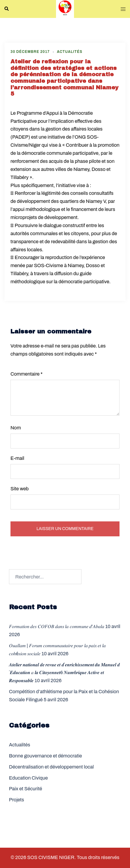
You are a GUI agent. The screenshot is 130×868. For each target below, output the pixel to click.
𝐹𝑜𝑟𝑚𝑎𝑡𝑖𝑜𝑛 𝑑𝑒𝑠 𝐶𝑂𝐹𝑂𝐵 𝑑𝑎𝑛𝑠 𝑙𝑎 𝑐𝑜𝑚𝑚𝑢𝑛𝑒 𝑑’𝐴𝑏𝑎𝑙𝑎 (57, 626)
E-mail (17, 458)
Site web (20, 489)
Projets (16, 800)
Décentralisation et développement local (51, 767)
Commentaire (27, 374)
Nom (16, 428)
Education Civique (28, 778)
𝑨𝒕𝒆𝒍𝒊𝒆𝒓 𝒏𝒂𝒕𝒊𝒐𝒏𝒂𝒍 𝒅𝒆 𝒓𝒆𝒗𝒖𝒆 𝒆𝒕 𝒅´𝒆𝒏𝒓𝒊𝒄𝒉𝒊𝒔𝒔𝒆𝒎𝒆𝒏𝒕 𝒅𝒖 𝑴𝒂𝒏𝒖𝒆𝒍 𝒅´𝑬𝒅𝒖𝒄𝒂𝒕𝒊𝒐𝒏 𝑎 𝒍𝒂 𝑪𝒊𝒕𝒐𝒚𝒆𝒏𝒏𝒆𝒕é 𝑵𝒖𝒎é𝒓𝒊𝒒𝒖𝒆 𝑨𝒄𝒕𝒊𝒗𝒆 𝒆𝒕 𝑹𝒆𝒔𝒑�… (64, 673)
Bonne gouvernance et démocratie (46, 756)
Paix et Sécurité (25, 789)
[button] (7, 9)
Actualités (70, 52)
